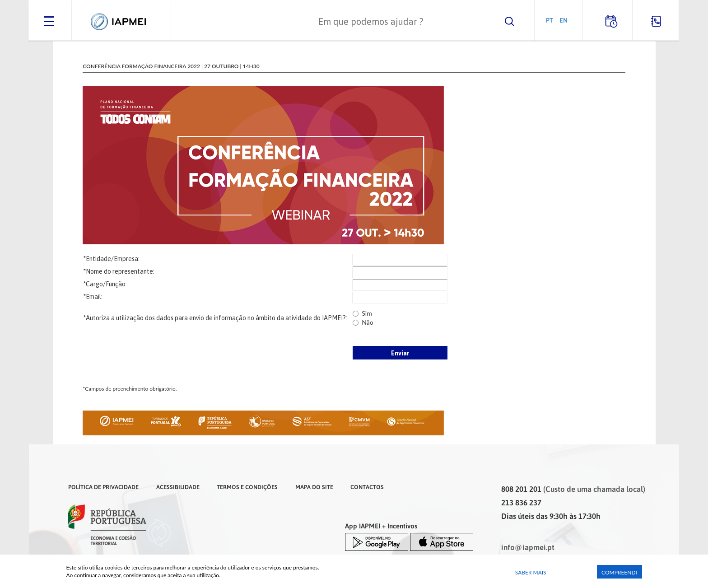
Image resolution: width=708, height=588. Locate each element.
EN (564, 20)
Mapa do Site (314, 487)
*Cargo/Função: (105, 284)
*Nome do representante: (119, 271)
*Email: (93, 297)
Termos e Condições (247, 487)
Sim (367, 313)
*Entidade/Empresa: (111, 259)
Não (367, 322)
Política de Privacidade (103, 487)
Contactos (367, 487)
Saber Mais (531, 572)
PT (550, 20)
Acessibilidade (178, 487)
